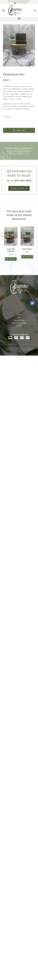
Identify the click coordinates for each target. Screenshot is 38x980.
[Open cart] (35, 10)
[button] (4, 10)
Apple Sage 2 (27, 249)
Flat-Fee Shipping (22, 3)
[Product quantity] (19, 123)
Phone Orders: (20, 1)
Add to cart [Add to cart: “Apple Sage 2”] (27, 257)
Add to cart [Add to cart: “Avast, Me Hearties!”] (11, 259)
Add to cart (19, 130)
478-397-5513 (23, 181)
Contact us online (19, 188)
